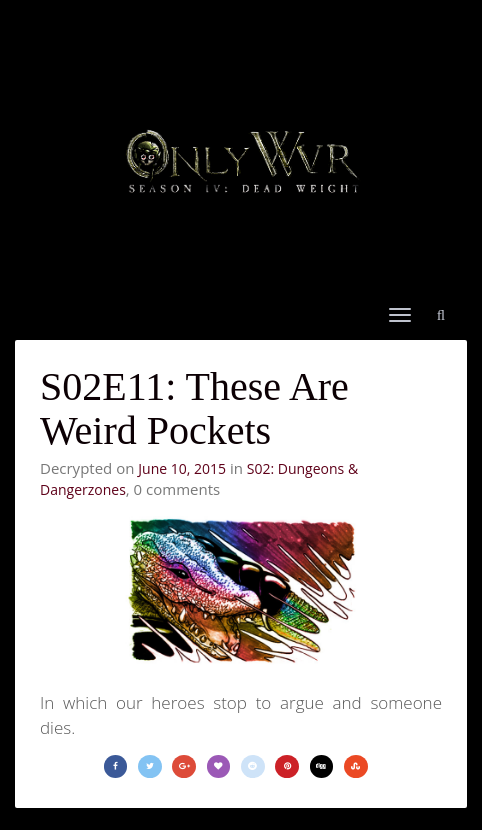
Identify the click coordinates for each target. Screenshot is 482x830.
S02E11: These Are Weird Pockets (194, 408)
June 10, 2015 (182, 468)
